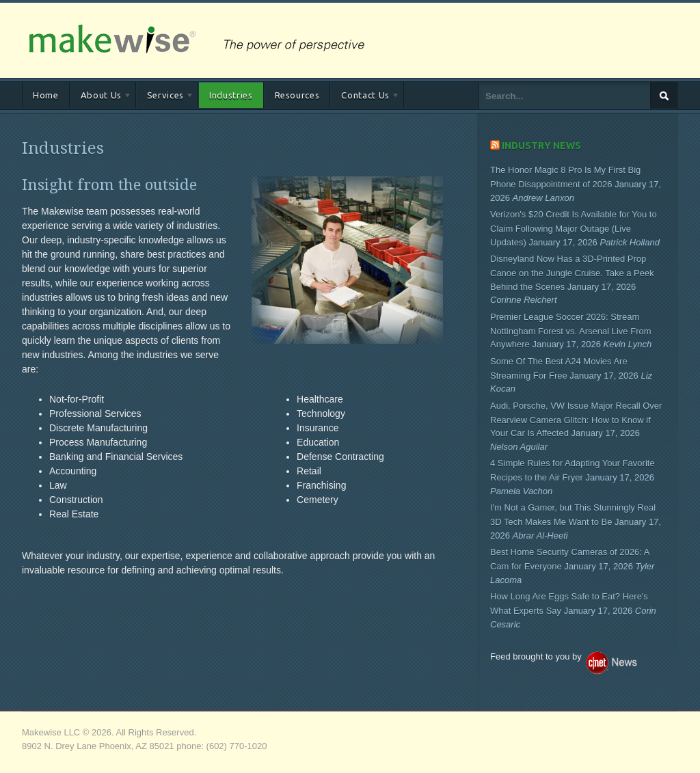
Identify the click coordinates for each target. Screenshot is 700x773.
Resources (297, 95)
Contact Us (365, 97)
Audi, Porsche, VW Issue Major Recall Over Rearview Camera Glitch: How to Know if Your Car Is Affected (576, 420)
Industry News (541, 146)
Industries (231, 95)
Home (46, 95)
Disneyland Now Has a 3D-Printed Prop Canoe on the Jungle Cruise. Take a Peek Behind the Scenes (572, 273)
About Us (101, 97)
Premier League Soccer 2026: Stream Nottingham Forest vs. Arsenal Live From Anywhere (571, 331)
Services (165, 97)
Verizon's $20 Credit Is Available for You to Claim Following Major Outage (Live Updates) (574, 228)
